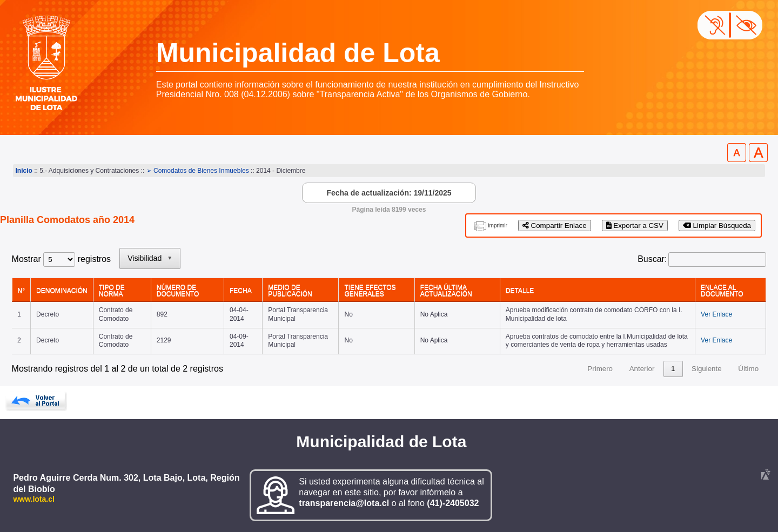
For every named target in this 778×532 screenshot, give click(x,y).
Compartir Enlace (555, 225)
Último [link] (748, 369)
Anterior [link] (642, 369)
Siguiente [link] (707, 369)
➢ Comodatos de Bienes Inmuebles (198, 171)
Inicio (24, 171)
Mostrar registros (61, 259)
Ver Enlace (716, 314)
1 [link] (673, 369)
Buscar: (652, 259)
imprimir (498, 225)
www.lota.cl (34, 499)
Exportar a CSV (635, 225)
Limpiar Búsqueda (717, 225)
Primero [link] (600, 369)
